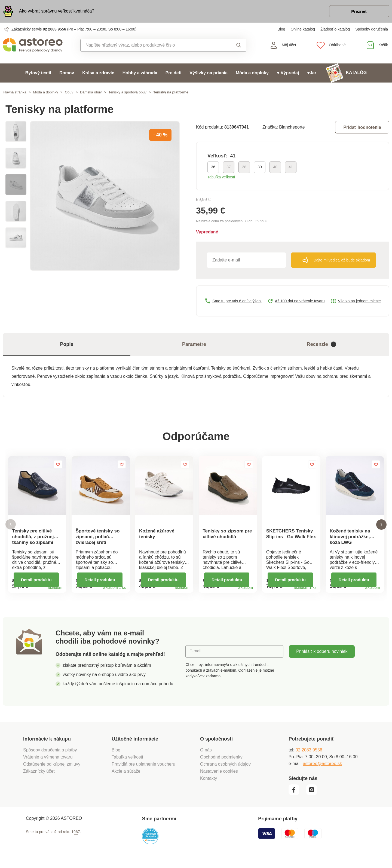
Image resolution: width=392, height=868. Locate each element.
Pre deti (174, 74)
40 (275, 168)
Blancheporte (292, 128)
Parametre (194, 345)
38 (244, 168)
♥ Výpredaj (288, 74)
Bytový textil (38, 74)
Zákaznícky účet (39, 777)
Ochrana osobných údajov (225, 770)
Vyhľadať (239, 46)
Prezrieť (358, 12)
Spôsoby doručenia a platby (50, 756)
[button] (11, 528)
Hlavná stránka (15, 93)
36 (213, 168)
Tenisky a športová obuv (127, 93)
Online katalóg (303, 30)
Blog (281, 30)
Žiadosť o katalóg (335, 30)
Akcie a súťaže (126, 777)
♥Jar (312, 74)
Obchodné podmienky (221, 763)
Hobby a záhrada (140, 74)
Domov (67, 74)
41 (291, 168)
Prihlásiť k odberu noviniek (322, 658)
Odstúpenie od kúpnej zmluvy (52, 770)
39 (260, 168)
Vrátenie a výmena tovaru (48, 763)
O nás (206, 756)
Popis (67, 345)
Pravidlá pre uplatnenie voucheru (143, 770)
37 (229, 168)
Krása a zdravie (98, 74)
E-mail (196, 658)
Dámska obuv (91, 93)
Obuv (69, 93)
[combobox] (151, 46)
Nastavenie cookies (219, 777)
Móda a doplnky (252, 74)
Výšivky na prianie (209, 74)
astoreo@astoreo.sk (322, 770)
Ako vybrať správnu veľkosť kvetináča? (57, 12)
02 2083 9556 (54, 30)
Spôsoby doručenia (372, 30)
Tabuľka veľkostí (221, 178)
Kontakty (209, 785)
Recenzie (321, 345)
